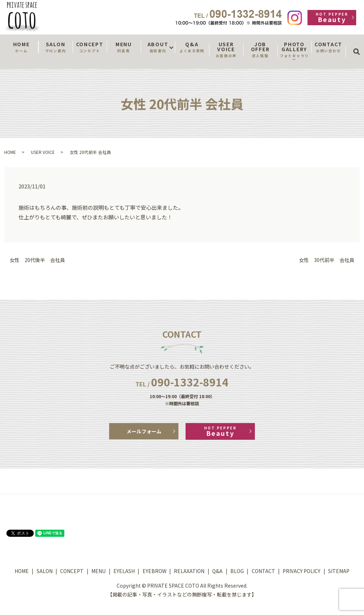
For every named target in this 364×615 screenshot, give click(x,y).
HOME (21, 47)
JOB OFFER (260, 49)
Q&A (192, 47)
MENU (124, 47)
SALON (55, 47)
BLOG (237, 571)
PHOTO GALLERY (294, 51)
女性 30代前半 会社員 (327, 260)
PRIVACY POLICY (301, 571)
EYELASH (124, 571)
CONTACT (328, 47)
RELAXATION (189, 571)
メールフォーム (144, 431)
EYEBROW (154, 571)
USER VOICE (226, 49)
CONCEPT (90, 47)
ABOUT (158, 47)
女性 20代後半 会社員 (37, 260)
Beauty (332, 18)
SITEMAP (339, 571)
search (359, 45)
